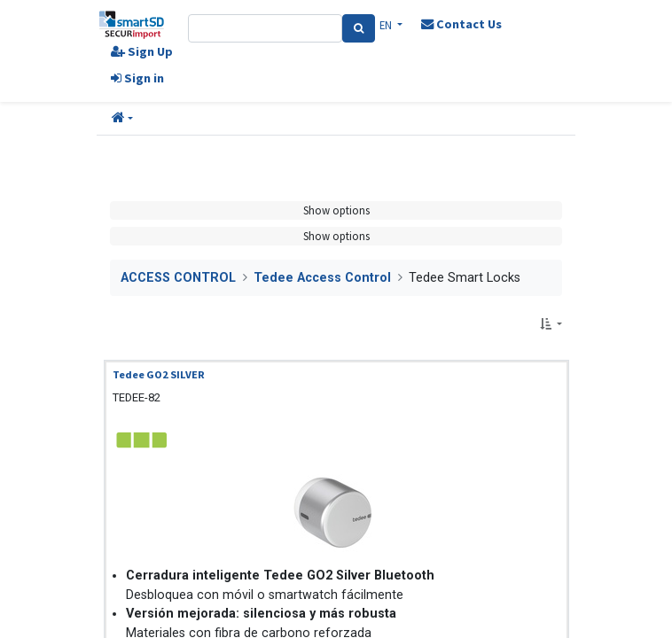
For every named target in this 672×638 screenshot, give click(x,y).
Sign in (137, 78)
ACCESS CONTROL (178, 278)
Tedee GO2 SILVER (159, 374)
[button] (122, 119)
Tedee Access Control (322, 278)
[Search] (359, 28)
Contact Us (461, 24)
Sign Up (142, 51)
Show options (336, 210)
